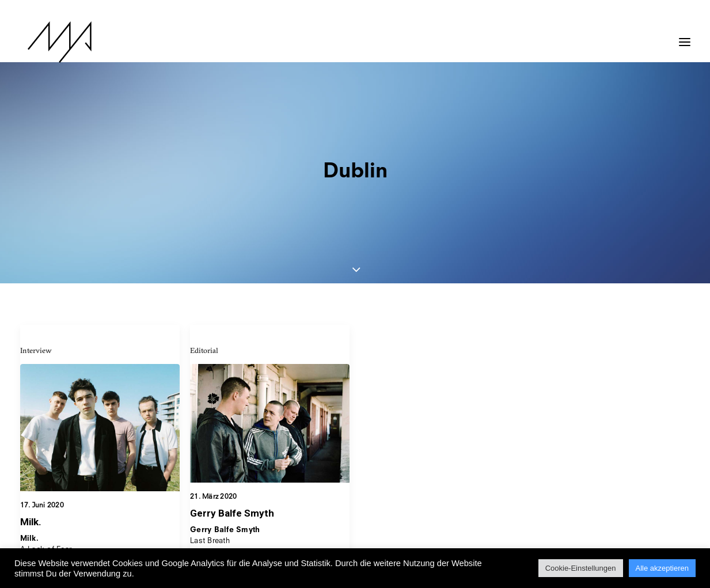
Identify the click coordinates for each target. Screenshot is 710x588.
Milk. (31, 435)
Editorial (204, 264)
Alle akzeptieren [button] (662, 568)
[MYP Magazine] (52, 42)
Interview (36, 264)
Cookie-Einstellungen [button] (581, 568)
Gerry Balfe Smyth (232, 427)
